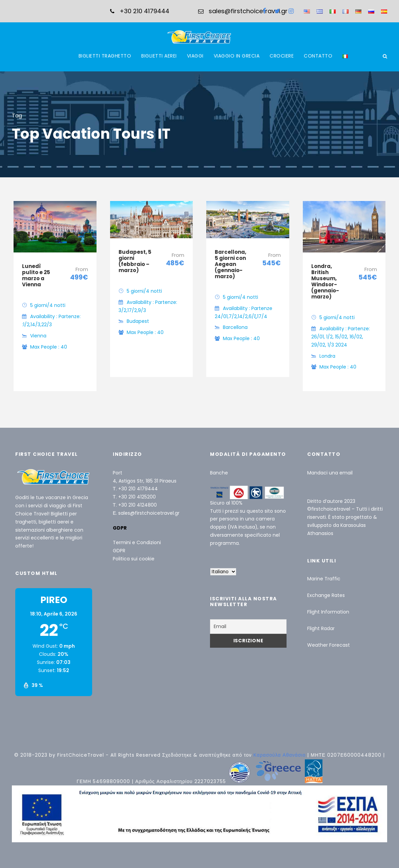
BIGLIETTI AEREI (159, 56)
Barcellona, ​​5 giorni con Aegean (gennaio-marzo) (231, 264)
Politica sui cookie (134, 559)
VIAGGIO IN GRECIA (237, 56)
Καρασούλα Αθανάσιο (280, 755)
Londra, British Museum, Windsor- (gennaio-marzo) (325, 281)
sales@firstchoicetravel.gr (149, 513)
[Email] (248, 627)
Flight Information (328, 612)
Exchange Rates (326, 595)
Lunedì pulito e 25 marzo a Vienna (36, 275)
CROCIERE (282, 56)
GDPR (119, 551)
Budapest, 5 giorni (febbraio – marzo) (135, 261)
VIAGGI (195, 56)
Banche (219, 473)
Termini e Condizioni (137, 542)
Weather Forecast (329, 645)
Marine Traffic (324, 579)
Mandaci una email (330, 473)
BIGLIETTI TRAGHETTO (105, 56)
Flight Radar (321, 628)
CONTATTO (318, 56)
